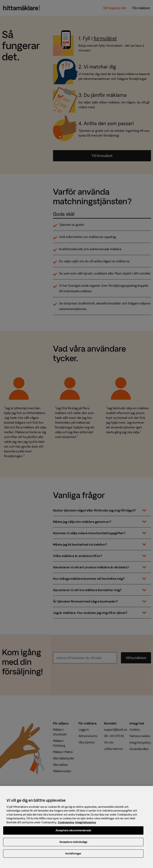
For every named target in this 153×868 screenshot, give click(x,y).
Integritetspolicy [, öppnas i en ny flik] (86, 825)
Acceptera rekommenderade (73, 833)
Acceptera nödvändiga (73, 844)
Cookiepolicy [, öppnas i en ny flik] (66, 825)
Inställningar (73, 856)
